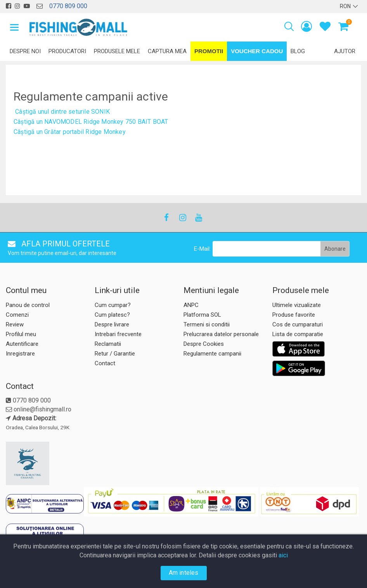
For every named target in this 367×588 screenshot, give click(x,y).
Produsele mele (117, 51)
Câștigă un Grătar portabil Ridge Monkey (70, 132)
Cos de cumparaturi (298, 324)
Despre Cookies (204, 344)
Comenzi (17, 315)
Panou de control (28, 305)
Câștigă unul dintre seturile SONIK (62, 112)
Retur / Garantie (115, 354)
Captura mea (167, 51)
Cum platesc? (112, 315)
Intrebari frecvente (118, 334)
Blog (298, 51)
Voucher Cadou (257, 51)
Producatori (67, 51)
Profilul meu (21, 334)
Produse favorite (294, 315)
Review (15, 324)
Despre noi (25, 51)
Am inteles (184, 573)
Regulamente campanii (212, 354)
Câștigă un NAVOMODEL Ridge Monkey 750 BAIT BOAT (91, 122)
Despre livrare (112, 324)
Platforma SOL (202, 315)
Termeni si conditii (207, 324)
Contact (105, 363)
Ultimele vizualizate (297, 305)
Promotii (209, 51)
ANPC (191, 305)
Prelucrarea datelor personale (221, 334)
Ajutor (345, 51)
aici (283, 555)
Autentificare (22, 344)
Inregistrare (20, 354)
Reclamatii (108, 344)
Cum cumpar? (113, 305)
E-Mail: (202, 249)
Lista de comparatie (298, 334)
